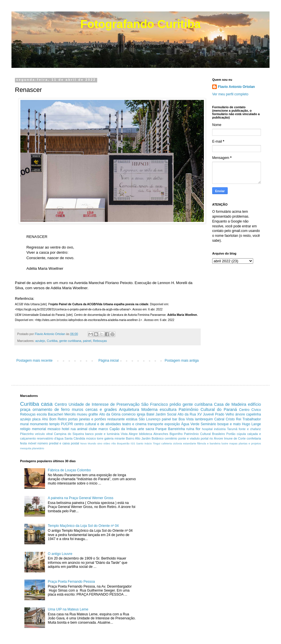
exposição (172, 424)
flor (198, 429)
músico (91, 438)
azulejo (40, 341)
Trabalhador (252, 419)
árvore (240, 414)
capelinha (254, 414)
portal (205, 438)
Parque (161, 429)
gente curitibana (70, 341)
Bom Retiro (58, 419)
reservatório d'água (50, 438)
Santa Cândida (75, 438)
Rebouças (100, 341)
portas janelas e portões (87, 419)
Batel (150, 414)
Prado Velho (225, 414)
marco (103, 429)
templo (54, 424)
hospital (207, 429)
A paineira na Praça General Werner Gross (81, 498)
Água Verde (190, 424)
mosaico (54, 429)
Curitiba (52, 341)
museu (82, 414)
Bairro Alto (133, 438)
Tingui (157, 443)
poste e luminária (107, 434)
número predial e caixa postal (58, 443)
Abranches (161, 434)
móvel (32, 443)
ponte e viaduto (189, 438)
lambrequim (204, 419)
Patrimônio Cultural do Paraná (208, 409)
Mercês (70, 414)
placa (37, 419)
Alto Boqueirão (120, 443)
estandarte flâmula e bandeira (202, 443)
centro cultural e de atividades (98, 424)
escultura (168, 409)
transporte (155, 424)
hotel (65, 429)
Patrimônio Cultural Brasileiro (205, 434)
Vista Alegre (129, 434)
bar (175, 419)
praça (25, 409)
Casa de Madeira (230, 404)
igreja (141, 414)
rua (73, 429)
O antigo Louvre (60, 554)
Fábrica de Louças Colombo (69, 470)
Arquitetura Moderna (138, 409)
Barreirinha (176, 429)
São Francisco (155, 404)
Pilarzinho (27, 434)
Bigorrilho (176, 434)
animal (82, 429)
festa (23, 443)
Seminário (208, 424)
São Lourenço (150, 419)
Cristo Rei (233, 419)
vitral (49, 434)
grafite (93, 414)
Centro (61, 404)
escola (42, 414)
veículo (40, 434)
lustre (225, 443)
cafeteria (167, 443)
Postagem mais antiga (182, 361)
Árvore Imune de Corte (230, 438)
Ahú (45, 419)
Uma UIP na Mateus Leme (68, 609)
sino (100, 443)
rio (211, 438)
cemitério (171, 438)
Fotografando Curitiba (140, 24)
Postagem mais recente (34, 361)
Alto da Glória (110, 414)
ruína (190, 429)
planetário (38, 448)
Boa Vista (186, 419)
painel (87, 341)
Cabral (219, 419)
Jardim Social (166, 414)
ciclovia (177, 443)
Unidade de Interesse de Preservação (104, 404)
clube (93, 429)
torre (100, 438)
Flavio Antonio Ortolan (236, 87)
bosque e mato (229, 424)
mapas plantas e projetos (245, 443)
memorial (39, 429)
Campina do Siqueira (69, 434)
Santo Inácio (144, 443)
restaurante (116, 419)
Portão (231, 434)
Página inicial (109, 361)
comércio (129, 414)
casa (47, 404)
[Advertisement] (185, 495)
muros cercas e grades (94, 409)
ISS (133, 443)
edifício (254, 404)
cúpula (241, 434)
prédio (175, 404)
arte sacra (146, 429)
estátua (132, 419)
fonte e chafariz (250, 429)
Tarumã (232, 429)
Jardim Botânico (153, 438)
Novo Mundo (88, 443)
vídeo (107, 443)
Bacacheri (55, 414)
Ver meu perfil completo (230, 94)
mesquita (26, 448)
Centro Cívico (250, 410)
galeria (109, 438)
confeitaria (254, 438)
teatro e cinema (134, 424)
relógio (25, 429)
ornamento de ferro (51, 409)
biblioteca (146, 434)
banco (89, 434)
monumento (39, 424)
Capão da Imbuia (123, 429)
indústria (220, 429)
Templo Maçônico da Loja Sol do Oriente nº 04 (83, 526)
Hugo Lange (251, 424)
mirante (120, 438)
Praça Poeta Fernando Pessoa (71, 582)
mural (24, 424)
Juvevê (208, 414)
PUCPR (67, 424)
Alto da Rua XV (190, 414)
